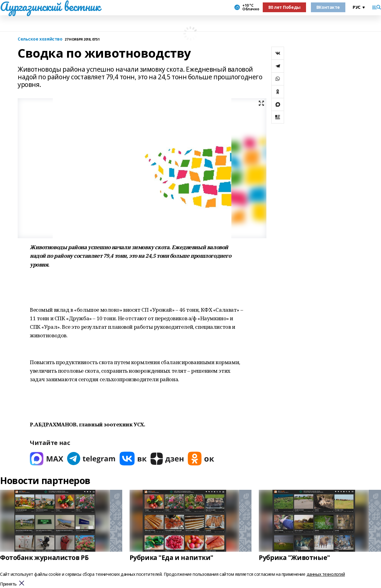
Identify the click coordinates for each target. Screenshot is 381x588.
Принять (8, 584)
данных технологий (326, 574)
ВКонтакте (328, 7)
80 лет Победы (284, 7)
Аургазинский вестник (50, 6)
